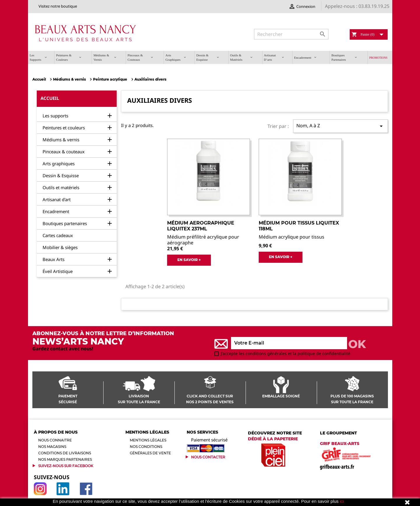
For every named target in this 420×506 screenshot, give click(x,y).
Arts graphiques (59, 164)
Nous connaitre (55, 440)
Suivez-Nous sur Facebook (66, 466)
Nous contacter (208, 457)
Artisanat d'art (57, 199)
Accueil (50, 98)
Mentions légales (148, 440)
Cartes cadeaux (58, 235)
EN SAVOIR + (189, 260)
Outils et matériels (61, 187)
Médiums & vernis (61, 140)
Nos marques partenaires (65, 459)
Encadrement (56, 211)
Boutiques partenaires (65, 223)
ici (342, 501)
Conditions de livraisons (65, 453)
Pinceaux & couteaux (64, 152)
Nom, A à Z (340, 126)
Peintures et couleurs (64, 128)
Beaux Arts (54, 259)
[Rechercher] (291, 34)
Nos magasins (52, 447)
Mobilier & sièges (60, 247)
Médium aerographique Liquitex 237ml (201, 226)
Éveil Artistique (58, 271)
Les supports (55, 116)
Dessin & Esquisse (61, 175)
